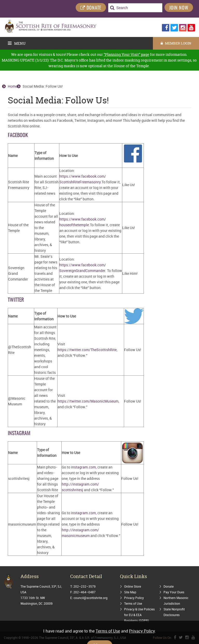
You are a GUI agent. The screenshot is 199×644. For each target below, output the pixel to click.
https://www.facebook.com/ (83, 176)
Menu (17, 43)
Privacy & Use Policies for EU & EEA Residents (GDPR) (139, 615)
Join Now (179, 8)
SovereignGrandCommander (82, 271)
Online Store (133, 586)
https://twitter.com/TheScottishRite (87, 350)
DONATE (91, 8)
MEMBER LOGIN (176, 43)
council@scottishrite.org (91, 598)
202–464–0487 (84, 592)
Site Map (130, 592)
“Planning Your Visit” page (126, 54)
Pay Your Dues (174, 592)
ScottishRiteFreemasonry (80, 182)
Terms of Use (133, 603)
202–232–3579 (84, 586)
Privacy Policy (134, 598)
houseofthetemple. (75, 225)
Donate (169, 586)
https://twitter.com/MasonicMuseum (88, 401)
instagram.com (83, 467)
